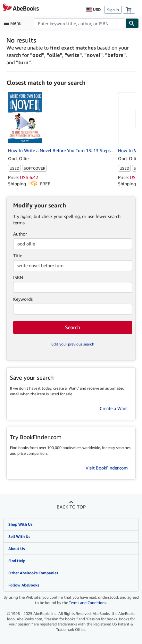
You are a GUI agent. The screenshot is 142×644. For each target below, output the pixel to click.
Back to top (71, 507)
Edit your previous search (73, 344)
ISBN (18, 277)
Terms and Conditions (88, 603)
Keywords (23, 299)
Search (73, 327)
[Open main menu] (14, 23)
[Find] (132, 23)
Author (20, 234)
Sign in (113, 10)
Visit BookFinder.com (107, 468)
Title (18, 256)
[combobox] (79, 23)
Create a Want (114, 408)
